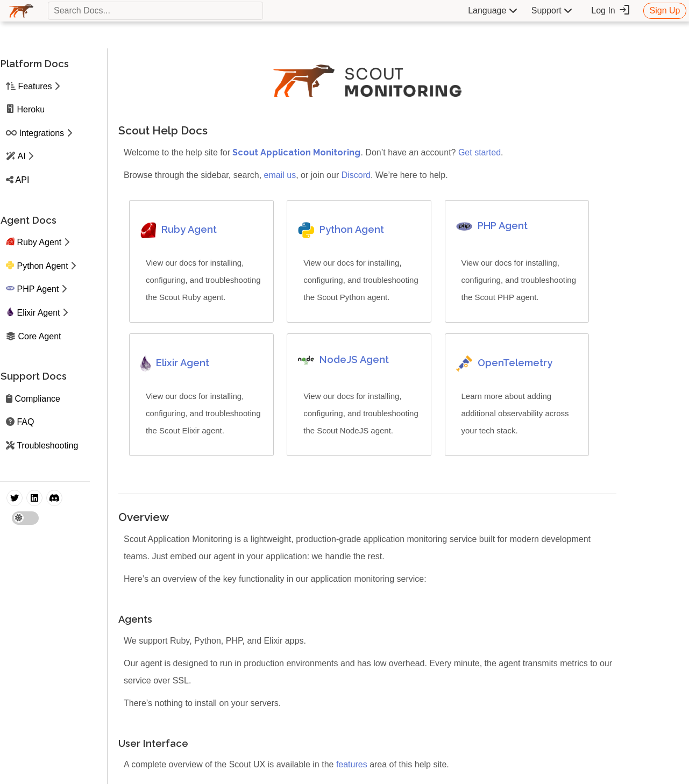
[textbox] (155, 11)
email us (280, 175)
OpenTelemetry (515, 363)
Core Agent (39, 336)
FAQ (25, 422)
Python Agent (42, 266)
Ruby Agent (39, 242)
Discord (356, 175)
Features (35, 86)
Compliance (37, 399)
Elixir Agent (38, 313)
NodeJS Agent (354, 359)
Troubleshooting (47, 446)
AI (22, 156)
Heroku (31, 109)
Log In (611, 10)
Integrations (41, 133)
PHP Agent (38, 289)
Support (552, 10)
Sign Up (665, 10)
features (352, 764)
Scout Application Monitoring (296, 152)
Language (493, 10)
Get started (480, 152)
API (23, 180)
